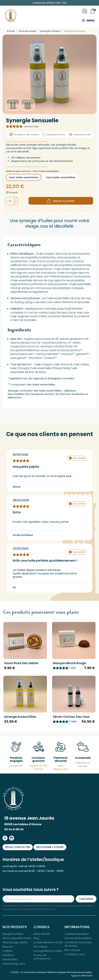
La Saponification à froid (48, 942)
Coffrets (7, 951)
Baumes (8, 946)
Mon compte (73, 950)
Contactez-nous (75, 954)
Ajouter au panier (61, 201)
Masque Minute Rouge (69, 663)
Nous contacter (18, 847)
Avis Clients (40, 946)
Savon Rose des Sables (21, 663)
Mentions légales (57, 972)
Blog (36, 938)
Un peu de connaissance (42, 957)
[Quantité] (10, 201)
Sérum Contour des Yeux (71, 716)
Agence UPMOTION (82, 975)
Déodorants (10, 959)
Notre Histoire (42, 934)
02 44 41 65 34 (14, 829)
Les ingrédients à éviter (48, 951)
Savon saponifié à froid (17, 938)
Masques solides (13, 934)
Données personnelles (80, 972)
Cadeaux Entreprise (77, 934)
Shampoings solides (15, 942)
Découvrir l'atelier (50, 847)
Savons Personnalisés (78, 938)
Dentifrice (8, 955)
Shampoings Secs (14, 964)
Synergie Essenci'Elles (20, 716)
